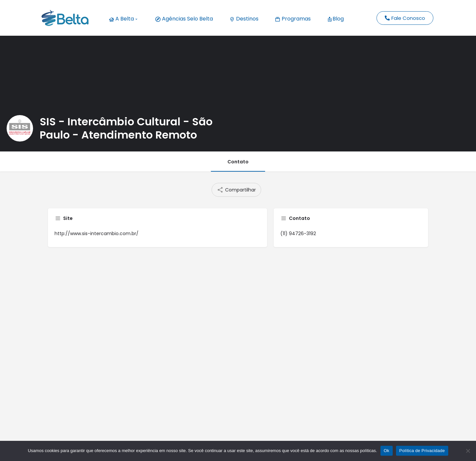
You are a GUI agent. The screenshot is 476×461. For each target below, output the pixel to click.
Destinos (244, 19)
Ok (387, 451)
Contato (238, 162)
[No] (468, 451)
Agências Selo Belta (184, 19)
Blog (336, 19)
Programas (293, 19)
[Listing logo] (20, 128)
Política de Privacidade (422, 451)
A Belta (123, 19)
